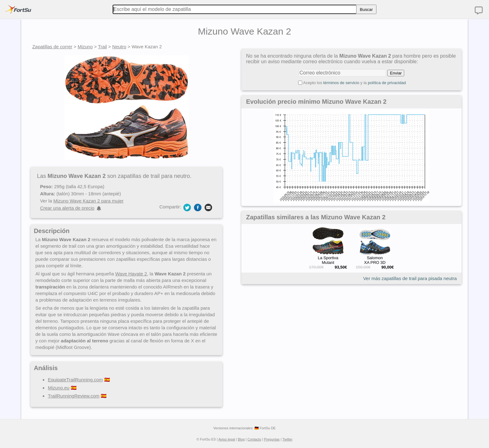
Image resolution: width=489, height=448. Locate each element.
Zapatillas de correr (52, 47)
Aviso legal (227, 439)
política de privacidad (387, 83)
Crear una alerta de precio (67, 208)
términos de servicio (341, 83)
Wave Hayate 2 (131, 274)
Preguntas (272, 439)
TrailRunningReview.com (73, 396)
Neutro (119, 47)
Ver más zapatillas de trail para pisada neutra (410, 278)
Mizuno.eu (58, 388)
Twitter (287, 439)
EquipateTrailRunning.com (75, 380)
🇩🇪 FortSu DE (265, 428)
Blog (241, 439)
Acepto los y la (355, 83)
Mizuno (85, 47)
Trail (102, 47)
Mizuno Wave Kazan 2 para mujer (88, 201)
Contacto (254, 439)
